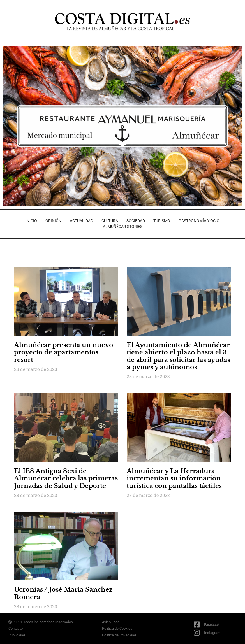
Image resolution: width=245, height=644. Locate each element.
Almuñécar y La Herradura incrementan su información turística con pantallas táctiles (174, 478)
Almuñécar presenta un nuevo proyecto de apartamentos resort (64, 352)
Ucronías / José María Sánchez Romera (63, 593)
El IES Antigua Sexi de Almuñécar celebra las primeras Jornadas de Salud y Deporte (66, 478)
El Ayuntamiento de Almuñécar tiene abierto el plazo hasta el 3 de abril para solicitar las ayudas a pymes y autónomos (178, 356)
